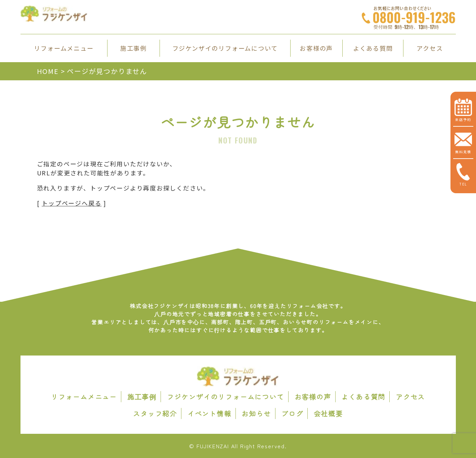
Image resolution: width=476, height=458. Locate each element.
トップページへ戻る (72, 203)
